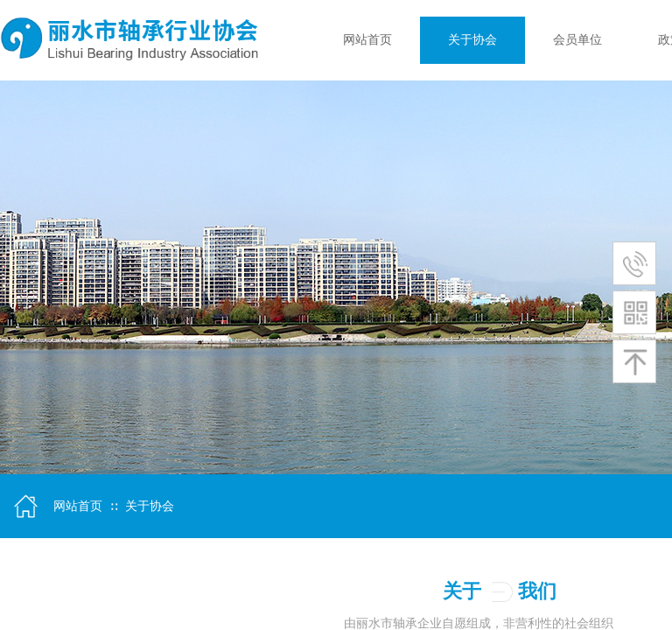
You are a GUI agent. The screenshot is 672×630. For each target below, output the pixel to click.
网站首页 (367, 40)
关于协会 (472, 40)
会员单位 (577, 40)
